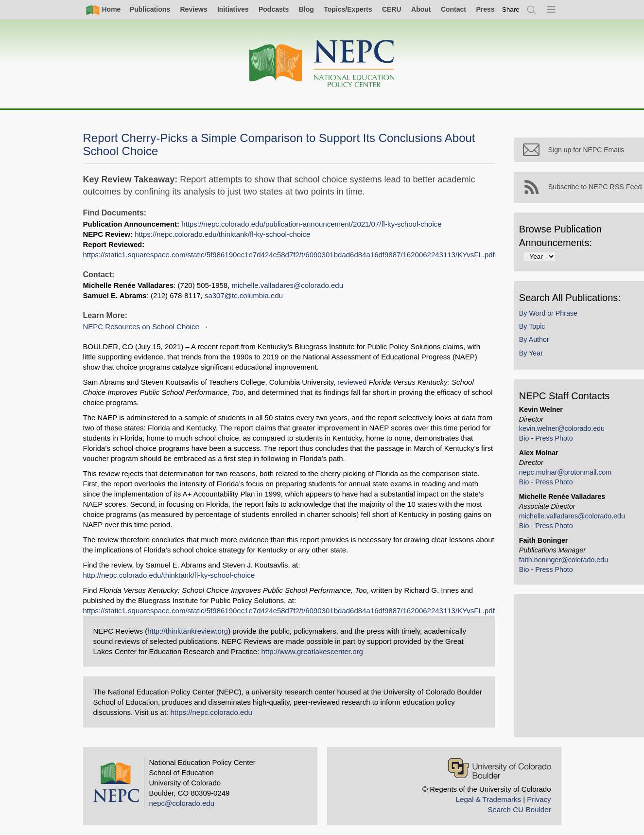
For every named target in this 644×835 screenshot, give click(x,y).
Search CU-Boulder (519, 809)
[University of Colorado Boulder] (499, 768)
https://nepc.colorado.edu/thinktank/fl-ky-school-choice (222, 234)
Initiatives (233, 9)
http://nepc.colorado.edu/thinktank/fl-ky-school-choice (169, 575)
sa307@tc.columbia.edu (244, 295)
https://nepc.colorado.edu (211, 712)
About (421, 9)
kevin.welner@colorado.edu (562, 428)
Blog (306, 9)
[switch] (511, 9)
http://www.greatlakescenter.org (312, 651)
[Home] (322, 64)
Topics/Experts (348, 9)
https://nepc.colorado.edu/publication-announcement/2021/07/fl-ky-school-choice (311, 224)
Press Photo (554, 438)
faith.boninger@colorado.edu (564, 560)
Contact (453, 9)
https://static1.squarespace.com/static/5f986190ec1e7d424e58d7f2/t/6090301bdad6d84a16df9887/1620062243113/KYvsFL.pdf (289, 255)
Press (485, 9)
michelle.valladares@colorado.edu (288, 285)
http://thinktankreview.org (188, 631)
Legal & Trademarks (488, 799)
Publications (150, 9)
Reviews (193, 9)
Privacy (539, 799)
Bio (524, 438)
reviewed (352, 382)
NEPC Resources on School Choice (141, 327)
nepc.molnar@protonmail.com (565, 472)
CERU (392, 9)
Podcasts (274, 9)
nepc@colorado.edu (182, 803)
